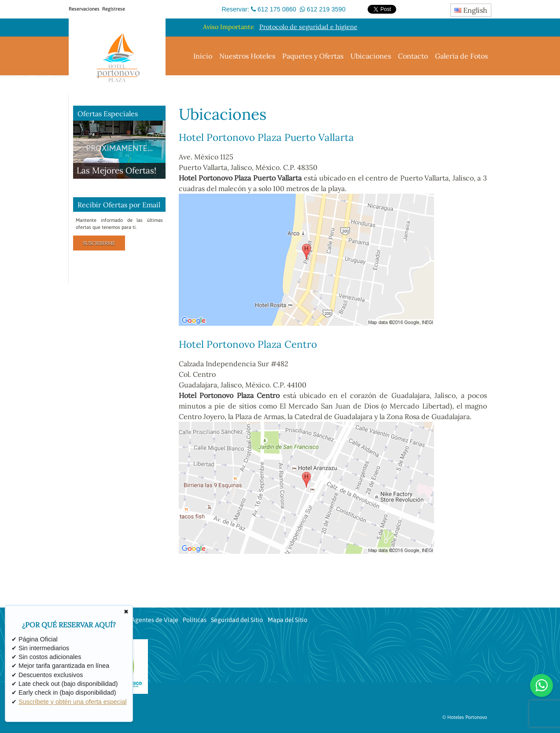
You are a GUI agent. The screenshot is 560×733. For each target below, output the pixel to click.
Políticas (195, 620)
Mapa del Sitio (287, 620)
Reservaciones (84, 9)
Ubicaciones (371, 56)
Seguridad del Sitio (237, 620)
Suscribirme (99, 243)
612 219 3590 (326, 9)
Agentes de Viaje (155, 620)
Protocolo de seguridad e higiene (308, 27)
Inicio (203, 56)
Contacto (413, 56)
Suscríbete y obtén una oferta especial (73, 702)
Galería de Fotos (461, 56)
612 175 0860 (277, 9)
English (471, 10)
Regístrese (114, 9)
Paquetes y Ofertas (313, 56)
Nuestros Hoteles (247, 56)
